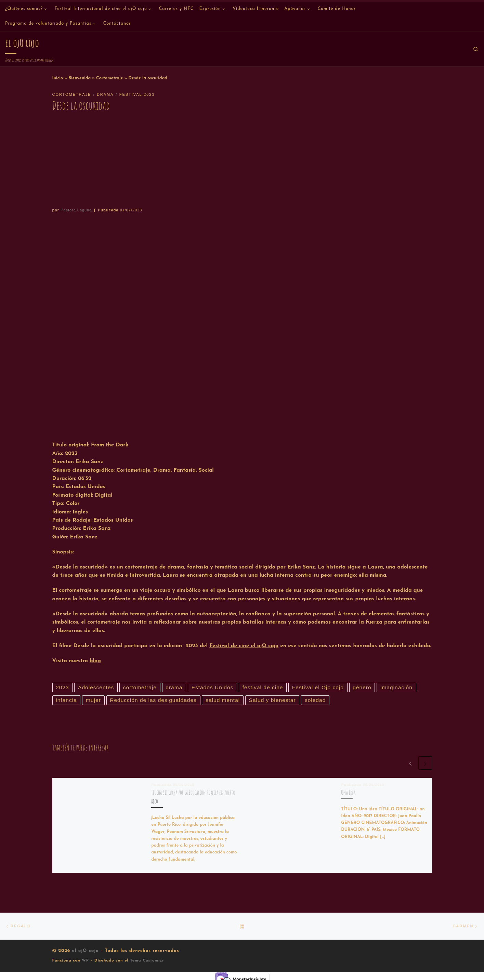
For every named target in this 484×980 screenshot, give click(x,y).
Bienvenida (80, 78)
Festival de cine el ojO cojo (244, 646)
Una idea (348, 793)
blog (95, 661)
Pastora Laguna (76, 210)
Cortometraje (110, 78)
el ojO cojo (85, 951)
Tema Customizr (147, 961)
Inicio (58, 78)
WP (85, 961)
